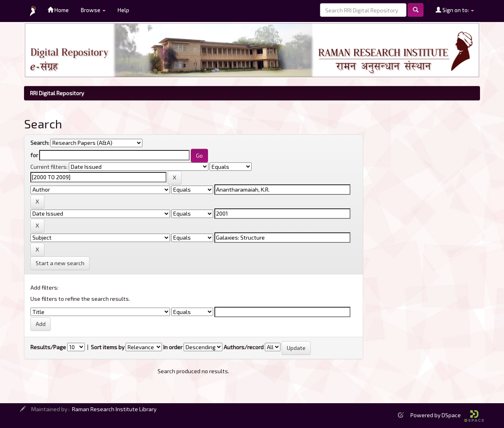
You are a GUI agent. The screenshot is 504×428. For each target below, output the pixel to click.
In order (173, 347)
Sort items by (108, 347)
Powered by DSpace (447, 415)
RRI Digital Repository (57, 93)
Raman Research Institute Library (114, 409)
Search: (40, 143)
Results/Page (48, 347)
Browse (93, 10)
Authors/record (244, 347)
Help (123, 10)
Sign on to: (455, 10)
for (34, 155)
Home (58, 10)
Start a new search (60, 263)
